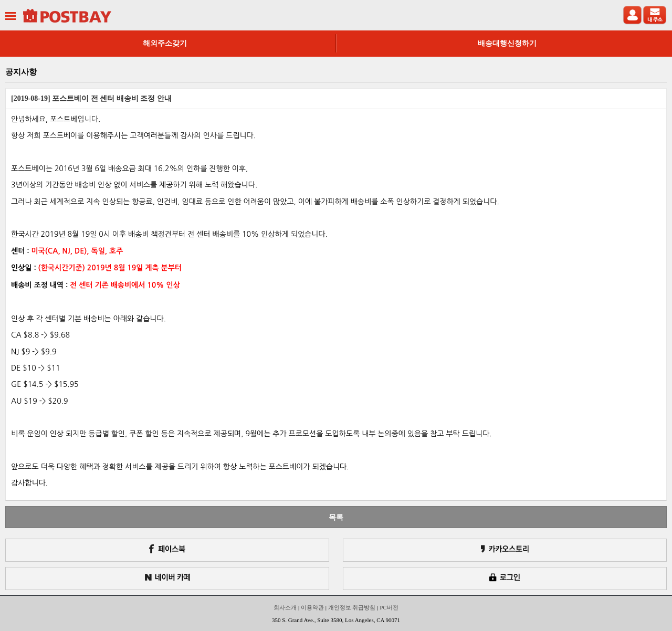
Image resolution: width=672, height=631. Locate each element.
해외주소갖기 (165, 43)
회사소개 (285, 607)
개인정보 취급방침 (352, 607)
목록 (336, 517)
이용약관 (312, 607)
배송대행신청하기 (507, 43)
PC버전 (389, 607)
